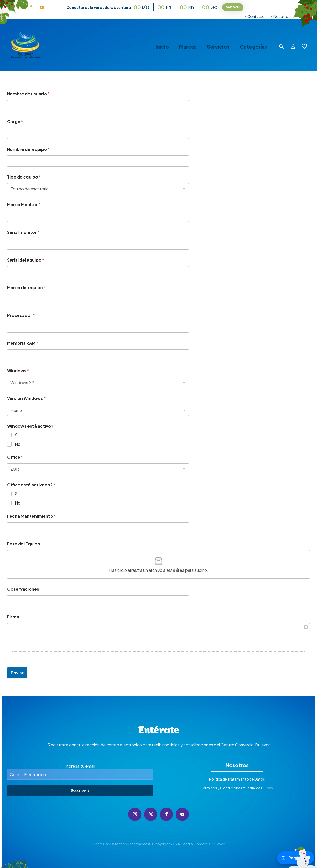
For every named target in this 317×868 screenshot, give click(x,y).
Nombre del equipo (28, 149)
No (18, 444)
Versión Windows (26, 398)
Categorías (253, 47)
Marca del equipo (26, 288)
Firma (13, 617)
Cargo (15, 121)
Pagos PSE (296, 858)
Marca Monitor (24, 205)
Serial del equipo (26, 260)
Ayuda (305, 16)
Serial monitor (23, 232)
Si (17, 435)
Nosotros (282, 16)
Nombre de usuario (28, 94)
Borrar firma (306, 627)
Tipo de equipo (24, 177)
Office (15, 457)
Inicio (162, 47)
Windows (18, 371)
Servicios (218, 47)
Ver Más (233, 7)
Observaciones (23, 589)
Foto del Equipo (24, 544)
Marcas (188, 47)
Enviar (17, 673)
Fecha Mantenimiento (31, 516)
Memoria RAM (23, 343)
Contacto (256, 16)
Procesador (21, 315)
